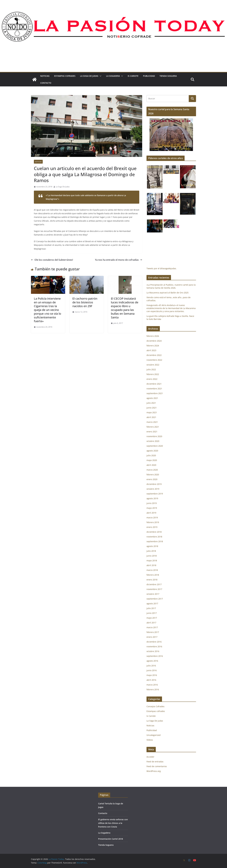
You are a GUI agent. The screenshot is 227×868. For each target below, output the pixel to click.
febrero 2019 (153, 522)
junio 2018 (152, 556)
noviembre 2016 (154, 646)
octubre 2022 (153, 365)
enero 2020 (152, 479)
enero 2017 (152, 637)
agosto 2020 (152, 451)
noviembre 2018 (154, 537)
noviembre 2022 (154, 360)
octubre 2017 (153, 594)
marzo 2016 (152, 685)
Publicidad (149, 76)
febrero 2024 (153, 346)
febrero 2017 (153, 632)
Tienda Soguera (168, 76)
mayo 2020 (152, 460)
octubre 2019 (153, 489)
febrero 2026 (153, 336)
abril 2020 (151, 465)
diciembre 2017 (154, 584)
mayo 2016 (152, 675)
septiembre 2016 (155, 656)
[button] (100, 76)
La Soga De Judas (63, 187)
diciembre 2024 (154, 341)
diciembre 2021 (154, 384)
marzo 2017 (152, 627)
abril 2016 (151, 680)
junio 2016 (152, 670)
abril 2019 (151, 513)
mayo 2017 (152, 618)
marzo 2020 (152, 470)
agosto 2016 (152, 661)
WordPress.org (154, 771)
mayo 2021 (152, 412)
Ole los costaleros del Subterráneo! (52, 260)
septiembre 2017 (155, 599)
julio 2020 (151, 455)
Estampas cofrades (65, 76)
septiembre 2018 (155, 541)
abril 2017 (151, 623)
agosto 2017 (152, 603)
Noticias (45, 76)
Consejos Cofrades (155, 706)
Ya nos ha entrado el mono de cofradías (119, 260)
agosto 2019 (152, 498)
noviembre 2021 (154, 389)
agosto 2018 (152, 546)
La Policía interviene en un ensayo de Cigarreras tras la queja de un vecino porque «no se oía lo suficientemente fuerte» (47, 310)
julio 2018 (151, 551)
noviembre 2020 (154, 436)
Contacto (46, 83)
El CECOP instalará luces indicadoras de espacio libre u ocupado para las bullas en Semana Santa (125, 308)
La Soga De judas (89, 76)
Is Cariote (133, 76)
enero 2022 (152, 379)
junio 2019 (152, 503)
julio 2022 (151, 369)
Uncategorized (154, 735)
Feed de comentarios (157, 766)
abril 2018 (151, 565)
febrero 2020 (153, 475)
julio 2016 (151, 666)
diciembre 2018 (154, 532)
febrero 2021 (153, 427)
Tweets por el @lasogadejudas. (162, 268)
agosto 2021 (152, 398)
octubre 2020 (153, 441)
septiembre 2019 (155, 494)
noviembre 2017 (154, 589)
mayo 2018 (152, 561)
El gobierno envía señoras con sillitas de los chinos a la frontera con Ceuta (113, 823)
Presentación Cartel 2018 (111, 839)
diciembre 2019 (154, 484)
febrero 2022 (153, 374)
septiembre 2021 (155, 393)
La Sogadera (113, 76)
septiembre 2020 (155, 446)
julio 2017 (151, 608)
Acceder (150, 757)
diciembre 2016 (154, 642)
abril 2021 (151, 417)
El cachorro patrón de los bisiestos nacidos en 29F (85, 302)
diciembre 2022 (154, 355)
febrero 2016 (153, 689)
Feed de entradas (155, 762)
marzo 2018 (152, 570)
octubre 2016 (153, 651)
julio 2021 (151, 403)
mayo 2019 (152, 508)
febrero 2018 (153, 575)
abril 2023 (151, 350)
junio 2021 (152, 408)
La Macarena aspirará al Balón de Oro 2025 (168, 293)
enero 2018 (152, 580)
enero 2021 (152, 432)
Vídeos (150, 740)
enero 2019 (152, 527)
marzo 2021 (152, 422)
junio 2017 (152, 613)
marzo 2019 (152, 518)
